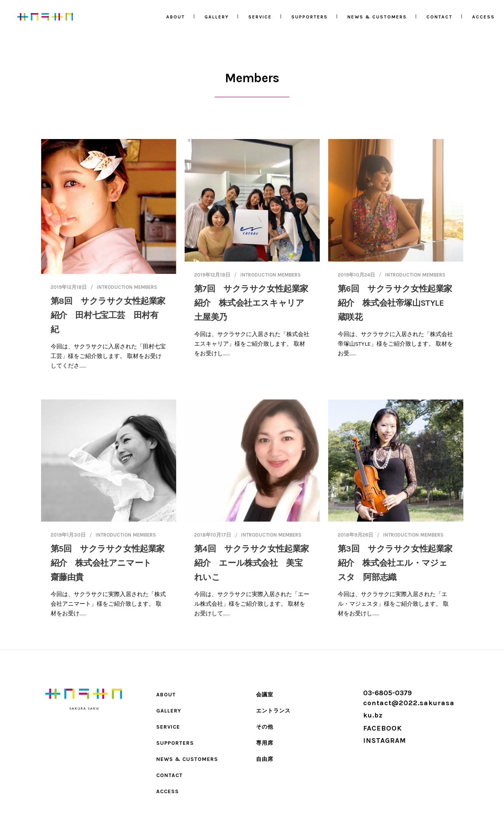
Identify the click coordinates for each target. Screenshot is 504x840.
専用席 (265, 743)
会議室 (265, 695)
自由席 (265, 759)
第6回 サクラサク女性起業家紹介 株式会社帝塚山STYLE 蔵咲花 (395, 303)
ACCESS (168, 791)
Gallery (169, 711)
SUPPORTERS (175, 743)
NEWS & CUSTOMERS (187, 759)
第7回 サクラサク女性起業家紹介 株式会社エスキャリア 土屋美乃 (253, 303)
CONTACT (169, 775)
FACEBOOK (383, 728)
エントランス (273, 711)
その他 (265, 727)
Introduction (115, 287)
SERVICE (168, 727)
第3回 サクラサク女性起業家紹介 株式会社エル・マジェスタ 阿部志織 (395, 563)
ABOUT (166, 695)
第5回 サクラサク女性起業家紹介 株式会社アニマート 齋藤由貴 (108, 563)
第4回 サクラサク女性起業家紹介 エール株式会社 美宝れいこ (252, 563)
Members (145, 287)
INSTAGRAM (385, 741)
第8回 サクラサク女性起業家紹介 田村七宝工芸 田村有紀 (108, 315)
